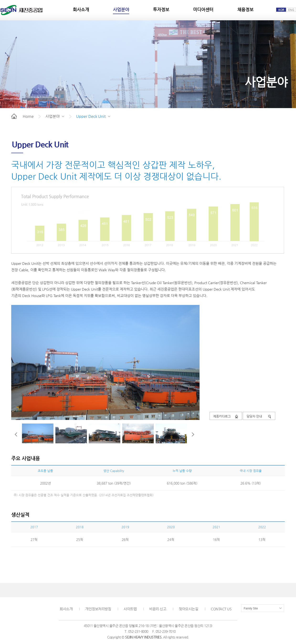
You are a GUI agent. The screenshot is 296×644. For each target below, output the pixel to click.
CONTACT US (221, 609)
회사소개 (66, 609)
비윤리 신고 (158, 609)
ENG (291, 10)
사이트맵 (130, 609)
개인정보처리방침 (98, 609)
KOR (281, 10)
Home (22, 116)
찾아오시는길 (188, 609)
